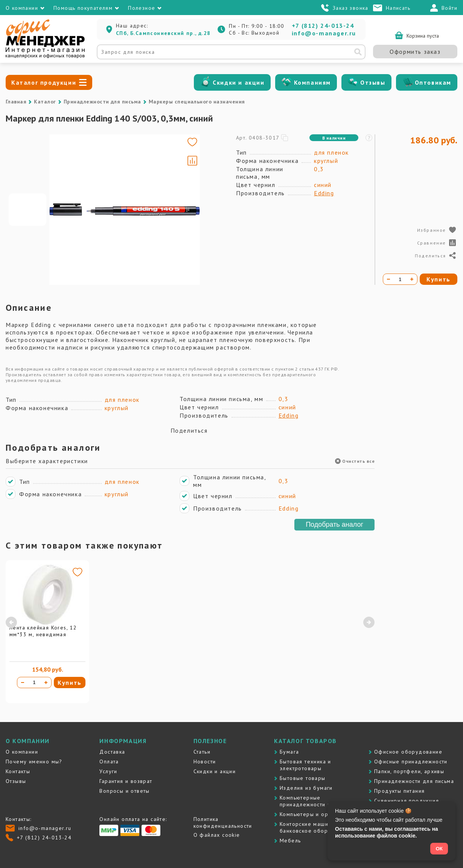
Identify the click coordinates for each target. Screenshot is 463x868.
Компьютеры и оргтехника (316, 814)
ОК (439, 849)
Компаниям (312, 82)
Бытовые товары (303, 778)
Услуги (108, 771)
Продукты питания (399, 791)
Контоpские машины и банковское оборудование (317, 827)
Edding (324, 193)
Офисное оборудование (408, 752)
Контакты (18, 771)
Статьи (202, 752)
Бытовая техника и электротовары (305, 765)
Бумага (289, 752)
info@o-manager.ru (324, 33)
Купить (70, 683)
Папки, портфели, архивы (409, 771)
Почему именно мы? (34, 762)
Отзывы (373, 82)
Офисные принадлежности (411, 762)
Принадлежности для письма (102, 102)
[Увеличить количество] (46, 683)
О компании (22, 752)
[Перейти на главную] (45, 56)
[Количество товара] (34, 683)
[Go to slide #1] (27, 210)
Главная (16, 102)
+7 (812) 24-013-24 (323, 26)
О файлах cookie (217, 835)
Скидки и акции (238, 82)
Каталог (45, 102)
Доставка (112, 752)
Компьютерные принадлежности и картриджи (321, 801)
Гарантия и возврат (126, 781)
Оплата (109, 762)
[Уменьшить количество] (23, 683)
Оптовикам (433, 82)
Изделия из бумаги (306, 788)
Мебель (290, 841)
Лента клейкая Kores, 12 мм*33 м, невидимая (43, 631)
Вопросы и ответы (124, 791)
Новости (205, 762)
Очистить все (355, 461)
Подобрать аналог (334, 524)
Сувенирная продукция (407, 801)
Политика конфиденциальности (223, 822)
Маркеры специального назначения (197, 102)
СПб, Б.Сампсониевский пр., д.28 (163, 33)
